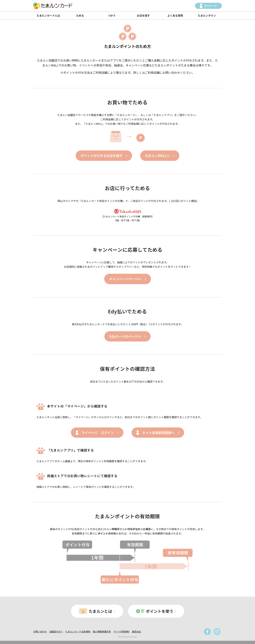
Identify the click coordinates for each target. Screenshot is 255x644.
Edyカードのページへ (125, 336)
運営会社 (136, 631)
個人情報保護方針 (102, 631)
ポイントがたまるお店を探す (102, 156)
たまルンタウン (207, 15)
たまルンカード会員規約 (78, 631)
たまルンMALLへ (158, 156)
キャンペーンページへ (125, 279)
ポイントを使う (160, 611)
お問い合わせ (40, 631)
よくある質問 (175, 15)
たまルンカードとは (48, 15)
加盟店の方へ (56, 631)
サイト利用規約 (121, 631)
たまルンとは (100, 611)
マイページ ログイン (98, 433)
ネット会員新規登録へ (158, 433)
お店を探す (143, 15)
